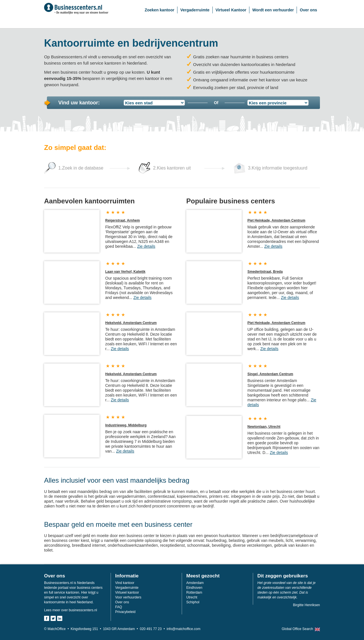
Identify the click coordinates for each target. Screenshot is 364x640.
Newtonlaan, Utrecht (264, 427)
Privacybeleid (125, 612)
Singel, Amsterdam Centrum (270, 374)
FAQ (119, 607)
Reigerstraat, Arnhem (123, 220)
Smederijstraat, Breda (265, 272)
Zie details (146, 246)
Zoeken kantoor (160, 10)
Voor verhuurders (128, 597)
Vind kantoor (125, 583)
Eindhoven (194, 588)
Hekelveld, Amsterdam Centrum (131, 323)
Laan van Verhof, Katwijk (125, 272)
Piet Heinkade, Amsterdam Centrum (276, 220)
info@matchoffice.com (184, 629)
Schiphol (193, 602)
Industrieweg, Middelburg (126, 425)
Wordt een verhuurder (273, 10)
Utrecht (192, 597)
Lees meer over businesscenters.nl (71, 610)
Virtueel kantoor (127, 592)
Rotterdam (194, 592)
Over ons (308, 10)
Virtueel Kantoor (231, 10)
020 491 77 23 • (153, 629)
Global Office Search (297, 629)
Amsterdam (195, 583)
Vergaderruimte (195, 10)
